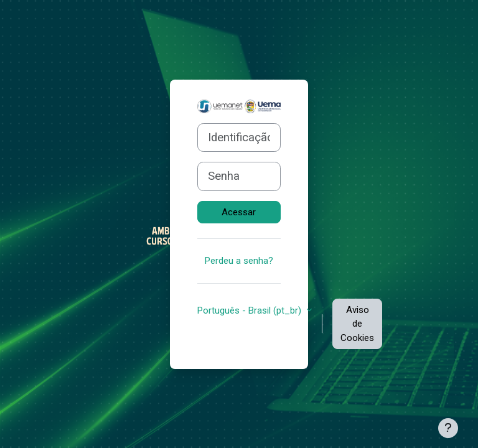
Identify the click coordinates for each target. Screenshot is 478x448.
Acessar (239, 212)
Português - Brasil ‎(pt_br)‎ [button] (251, 310)
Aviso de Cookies (357, 324)
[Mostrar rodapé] (448, 428)
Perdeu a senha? (239, 261)
